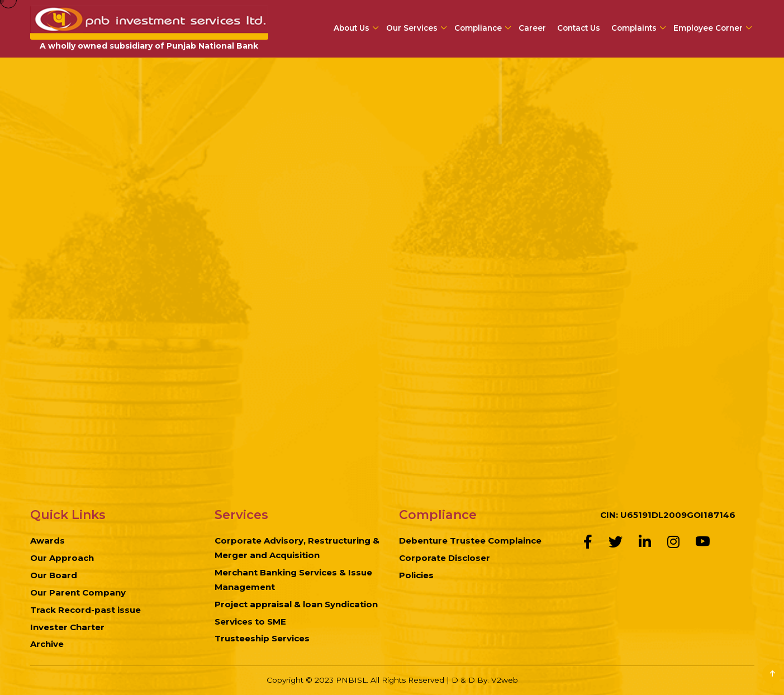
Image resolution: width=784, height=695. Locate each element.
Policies (416, 575)
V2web (505, 680)
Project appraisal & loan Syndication (296, 604)
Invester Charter (67, 627)
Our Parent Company (78, 592)
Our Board (54, 575)
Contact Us (579, 28)
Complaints (634, 28)
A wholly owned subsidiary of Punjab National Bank (149, 46)
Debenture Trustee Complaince (470, 541)
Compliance (478, 28)
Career (532, 28)
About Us (351, 28)
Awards (47, 541)
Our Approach (62, 558)
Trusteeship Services (262, 638)
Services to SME (250, 622)
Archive (47, 644)
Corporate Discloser (445, 558)
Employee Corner (708, 28)
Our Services (412, 28)
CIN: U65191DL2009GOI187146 (668, 515)
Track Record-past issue (85, 610)
